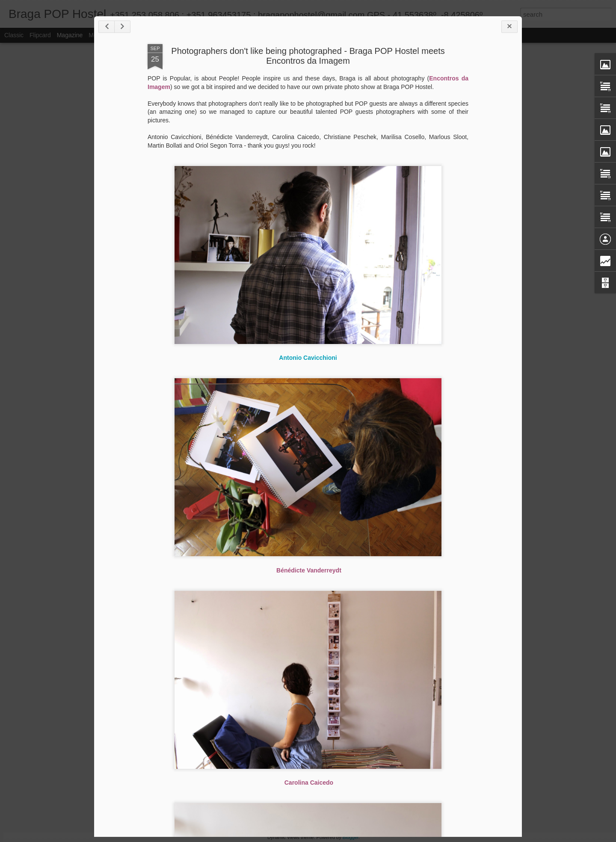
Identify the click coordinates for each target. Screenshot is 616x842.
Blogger (351, 837)
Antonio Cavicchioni (308, 358)
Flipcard (40, 35)
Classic (14, 35)
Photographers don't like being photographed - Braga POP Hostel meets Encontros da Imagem (308, 56)
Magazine (70, 35)
